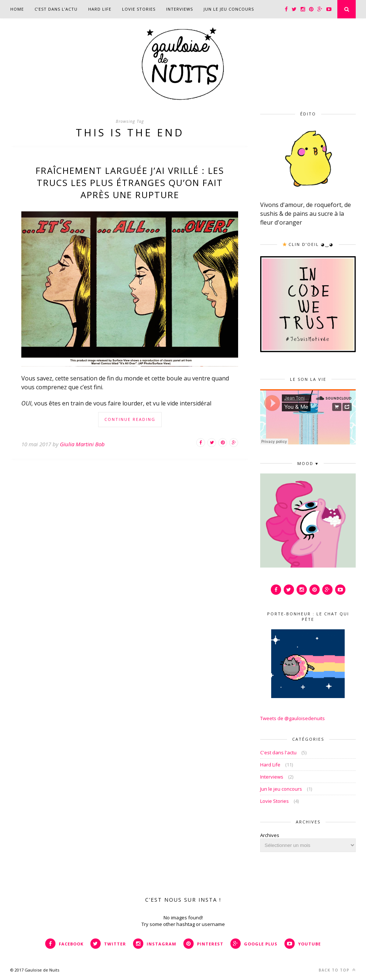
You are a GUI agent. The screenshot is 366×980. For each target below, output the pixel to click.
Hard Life (100, 9)
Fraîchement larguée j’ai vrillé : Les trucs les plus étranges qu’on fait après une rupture (130, 183)
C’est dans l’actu (56, 9)
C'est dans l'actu (278, 752)
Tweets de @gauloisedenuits (293, 718)
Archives (270, 835)
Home (17, 9)
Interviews (180, 9)
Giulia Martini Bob (82, 444)
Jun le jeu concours (229, 9)
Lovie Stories (139, 9)
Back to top (337, 970)
